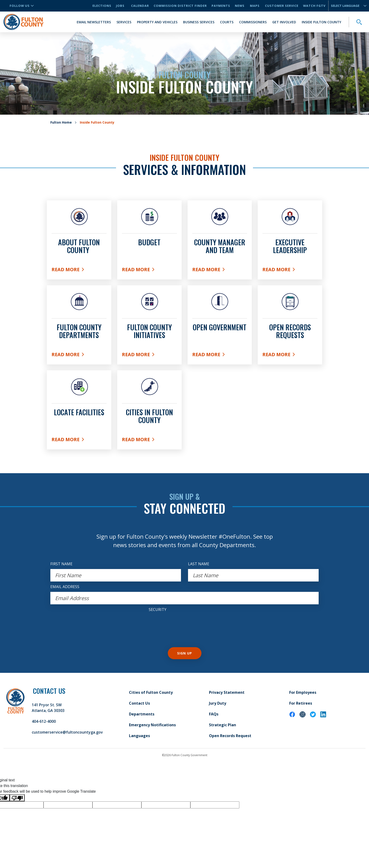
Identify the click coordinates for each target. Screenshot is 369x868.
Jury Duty (218, 703)
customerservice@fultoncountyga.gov (67, 732)
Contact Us (139, 703)
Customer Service (282, 6)
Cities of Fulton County (151, 692)
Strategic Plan (223, 725)
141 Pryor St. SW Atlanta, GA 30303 (48, 708)
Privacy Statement (227, 692)
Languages (139, 736)
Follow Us (22, 6)
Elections (102, 6)
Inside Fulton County (321, 22)
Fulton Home (61, 122)
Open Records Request (230, 736)
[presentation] (184, 624)
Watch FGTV (314, 6)
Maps (255, 6)
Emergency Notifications (152, 725)
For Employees (303, 692)
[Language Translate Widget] (347, 6)
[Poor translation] (17, 798)
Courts (227, 22)
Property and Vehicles (157, 22)
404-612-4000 (44, 721)
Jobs (120, 6)
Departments (142, 714)
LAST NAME (199, 564)
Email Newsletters (94, 22)
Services (124, 22)
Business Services (199, 22)
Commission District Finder (180, 6)
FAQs (214, 714)
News (240, 6)
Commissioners (253, 22)
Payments (221, 6)
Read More (79, 270)
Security (158, 610)
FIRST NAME (61, 564)
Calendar (140, 6)
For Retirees (301, 703)
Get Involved (284, 22)
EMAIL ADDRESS (65, 587)
